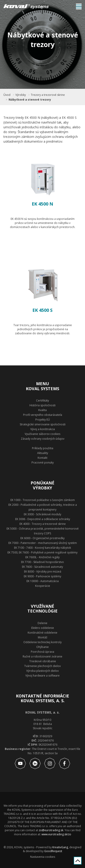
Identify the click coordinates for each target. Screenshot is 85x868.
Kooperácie (43, 586)
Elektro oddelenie (43, 628)
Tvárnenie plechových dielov (42, 666)
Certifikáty (42, 401)
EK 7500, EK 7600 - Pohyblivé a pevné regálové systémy (42, 552)
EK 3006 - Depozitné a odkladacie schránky (43, 519)
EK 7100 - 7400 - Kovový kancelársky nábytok (42, 548)
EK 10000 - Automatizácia (43, 581)
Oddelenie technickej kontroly (42, 642)
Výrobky (21, 95)
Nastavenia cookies (43, 857)
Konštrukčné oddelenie (42, 633)
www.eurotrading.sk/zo (56, 834)
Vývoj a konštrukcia (43, 429)
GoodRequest (53, 851)
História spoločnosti (42, 405)
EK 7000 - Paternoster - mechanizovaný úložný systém (43, 543)
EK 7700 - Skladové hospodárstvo (42, 562)
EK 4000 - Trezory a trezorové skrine (43, 524)
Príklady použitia (43, 448)
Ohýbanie (42, 647)
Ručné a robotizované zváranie (42, 656)
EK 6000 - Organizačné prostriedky (42, 538)
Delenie (42, 623)
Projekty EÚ (43, 420)
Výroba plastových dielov (42, 671)
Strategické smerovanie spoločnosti (43, 424)
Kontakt (42, 458)
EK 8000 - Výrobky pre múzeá (43, 572)
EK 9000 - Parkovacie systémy (42, 576)
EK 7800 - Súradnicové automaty (42, 567)
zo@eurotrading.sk (51, 830)
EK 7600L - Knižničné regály (42, 557)
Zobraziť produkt (43, 244)
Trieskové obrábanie (43, 661)
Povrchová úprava (42, 652)
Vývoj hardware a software (42, 676)
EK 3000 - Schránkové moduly (42, 514)
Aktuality (43, 453)
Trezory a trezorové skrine (48, 95)
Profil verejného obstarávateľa (43, 415)
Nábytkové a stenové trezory (30, 100)
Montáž (43, 637)
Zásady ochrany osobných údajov (43, 439)
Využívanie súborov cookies (42, 434)
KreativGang (60, 847)
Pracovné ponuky (43, 463)
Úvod (7, 95)
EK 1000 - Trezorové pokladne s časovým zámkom (43, 500)
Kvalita (42, 410)
